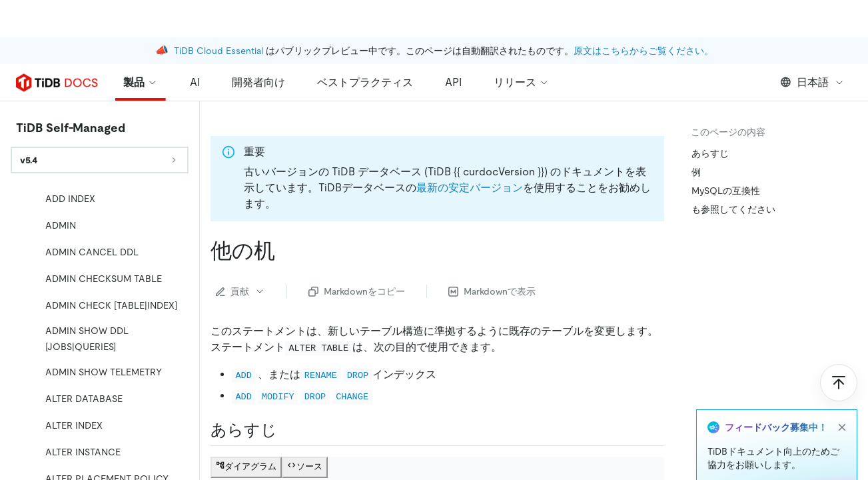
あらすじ (710, 153)
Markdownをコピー (357, 291)
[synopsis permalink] (288, 430)
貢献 (240, 291)
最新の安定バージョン (470, 188)
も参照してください (733, 209)
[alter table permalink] (286, 251)
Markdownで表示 (492, 291)
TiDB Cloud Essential (218, 13)
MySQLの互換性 (726, 191)
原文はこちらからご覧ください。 (644, 13)
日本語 (812, 82)
